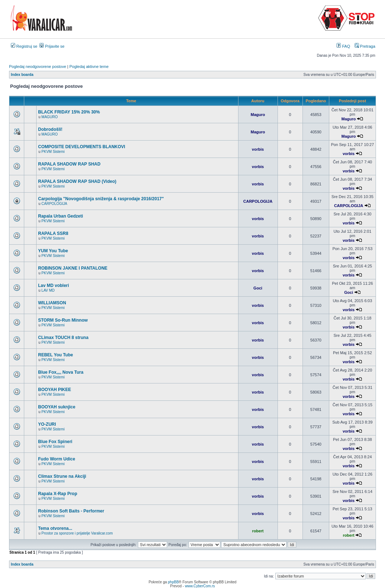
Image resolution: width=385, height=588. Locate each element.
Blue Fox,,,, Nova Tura (61, 372)
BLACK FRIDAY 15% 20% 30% (69, 112)
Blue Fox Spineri (55, 442)
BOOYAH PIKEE (54, 390)
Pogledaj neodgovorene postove (38, 66)
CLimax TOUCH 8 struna (63, 338)
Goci (258, 288)
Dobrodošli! (50, 129)
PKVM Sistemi (53, 152)
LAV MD (48, 290)
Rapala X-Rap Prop (58, 494)
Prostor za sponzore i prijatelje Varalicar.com (77, 533)
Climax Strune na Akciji (62, 476)
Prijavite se (52, 46)
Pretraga (365, 46)
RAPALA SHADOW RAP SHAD (69, 164)
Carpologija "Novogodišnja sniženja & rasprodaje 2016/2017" (101, 199)
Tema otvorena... (55, 528)
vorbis (258, 149)
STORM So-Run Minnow (63, 320)
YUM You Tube (53, 251)
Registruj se (24, 46)
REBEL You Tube (55, 355)
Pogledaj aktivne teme (89, 66)
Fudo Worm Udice (56, 459)
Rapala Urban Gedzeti (60, 216)
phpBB (173, 582)
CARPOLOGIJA (54, 204)
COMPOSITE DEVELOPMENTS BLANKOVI (82, 147)
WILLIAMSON (52, 303)
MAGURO (50, 117)
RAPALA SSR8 (53, 233)
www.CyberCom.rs (200, 586)
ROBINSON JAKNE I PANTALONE (73, 268)
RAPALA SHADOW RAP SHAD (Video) (77, 181)
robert (258, 531)
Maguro (258, 115)
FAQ (343, 46)
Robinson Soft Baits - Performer (71, 511)
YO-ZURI (47, 424)
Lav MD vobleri (53, 286)
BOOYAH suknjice (57, 407)
